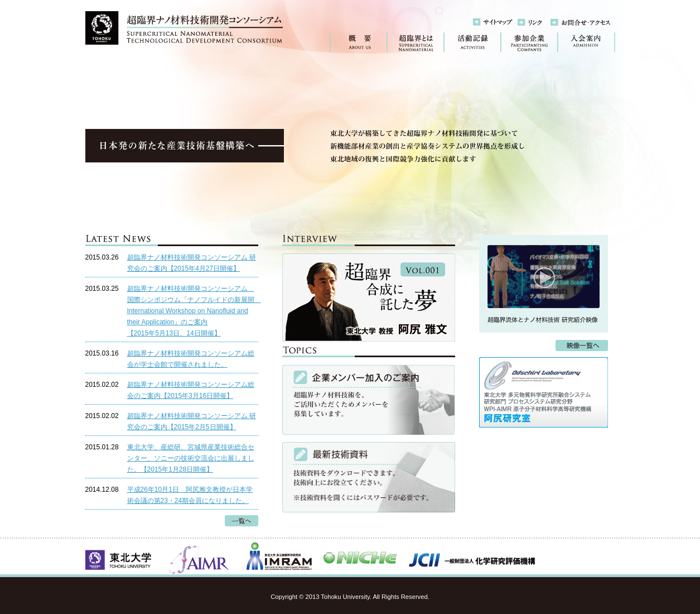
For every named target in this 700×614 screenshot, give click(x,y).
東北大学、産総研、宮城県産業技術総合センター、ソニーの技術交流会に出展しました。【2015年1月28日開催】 (191, 458)
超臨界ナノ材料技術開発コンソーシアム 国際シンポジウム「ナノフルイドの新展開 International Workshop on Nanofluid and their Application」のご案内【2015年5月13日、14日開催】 (194, 311)
